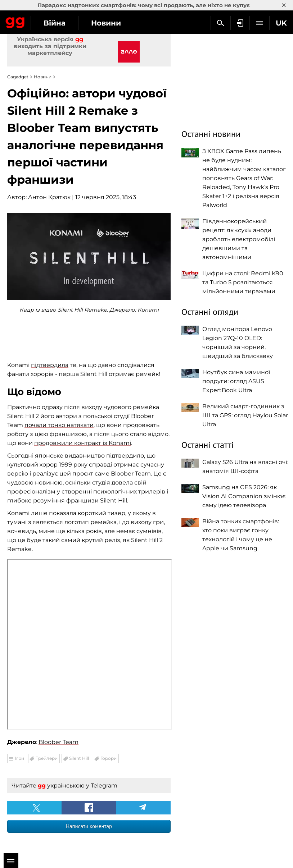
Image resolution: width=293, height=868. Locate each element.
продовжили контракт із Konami (83, 443)
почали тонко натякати (59, 425)
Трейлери (47, 758)
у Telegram (102, 786)
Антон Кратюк (49, 197)
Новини (106, 23)
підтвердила (50, 365)
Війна (55, 23)
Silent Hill (79, 758)
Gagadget (15, 21)
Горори (109, 758)
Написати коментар (89, 826)
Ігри (19, 758)
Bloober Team (58, 742)
